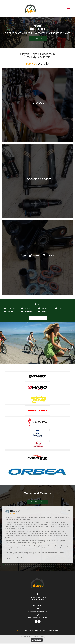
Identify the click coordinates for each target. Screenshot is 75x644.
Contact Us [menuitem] (54, 631)
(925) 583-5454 (38, 605)
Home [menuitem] (19, 631)
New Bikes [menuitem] (44, 631)
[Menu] (69, 9)
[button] (38, 38)
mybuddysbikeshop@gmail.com (38, 612)
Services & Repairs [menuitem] (30, 631)
